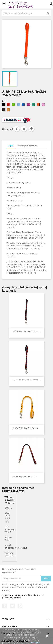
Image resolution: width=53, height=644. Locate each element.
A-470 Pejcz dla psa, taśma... (27, 331)
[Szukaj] (26, 13)
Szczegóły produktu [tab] (28, 146)
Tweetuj (24, 129)
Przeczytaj (35, 643)
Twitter (12, 606)
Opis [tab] (11, 146)
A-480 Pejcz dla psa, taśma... (27, 428)
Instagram (20, 606)
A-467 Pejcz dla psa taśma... (27, 380)
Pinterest (31, 129)
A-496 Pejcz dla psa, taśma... (27, 476)
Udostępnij (17, 129)
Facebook (5, 606)
